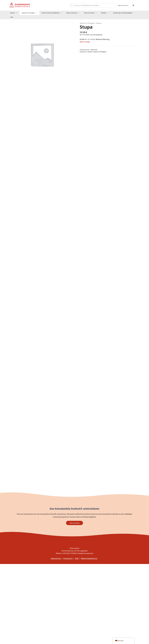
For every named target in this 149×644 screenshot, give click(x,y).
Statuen (90, 52)
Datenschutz (56, 558)
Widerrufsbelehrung (89, 558)
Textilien (106, 13)
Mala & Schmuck (74, 13)
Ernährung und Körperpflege (125, 13)
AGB (77, 558)
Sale (12, 17)
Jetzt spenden (74, 523)
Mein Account (123, 5)
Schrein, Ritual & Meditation (53, 13)
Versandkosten (98, 35)
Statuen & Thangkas (31, 13)
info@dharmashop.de (85, 553)
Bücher (15, 13)
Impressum (68, 558)
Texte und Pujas (91, 13)
